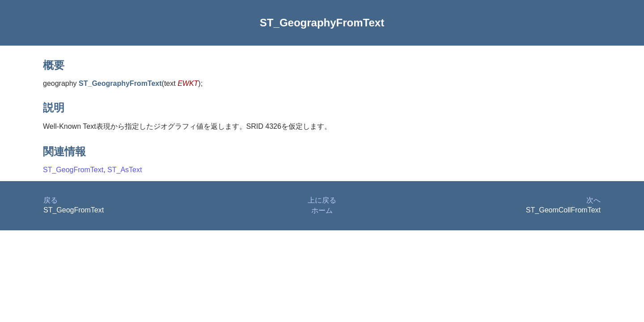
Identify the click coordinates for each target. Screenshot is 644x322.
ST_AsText (125, 170)
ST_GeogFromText (73, 170)
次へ (593, 200)
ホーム (322, 210)
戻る (51, 200)
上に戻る (322, 200)
